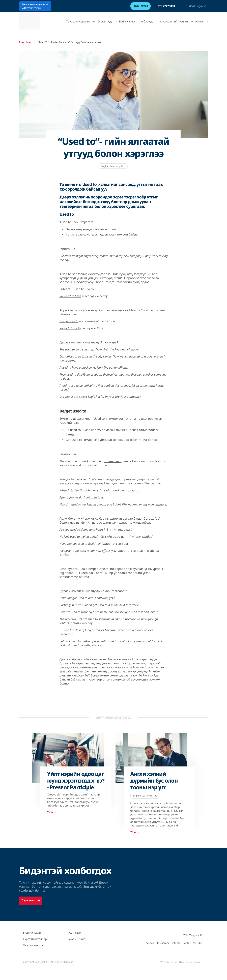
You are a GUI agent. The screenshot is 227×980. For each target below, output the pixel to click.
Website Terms (169, 962)
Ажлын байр (77, 939)
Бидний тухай (32, 933)
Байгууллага (127, 21)
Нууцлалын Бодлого (191, 962)
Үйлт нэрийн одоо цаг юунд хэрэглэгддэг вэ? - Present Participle (76, 781)
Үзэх (52, 812)
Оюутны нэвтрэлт (34, 945)
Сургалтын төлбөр (35, 939)
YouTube (197, 943)
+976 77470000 (165, 6)
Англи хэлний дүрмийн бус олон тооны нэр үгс (154, 781)
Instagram (163, 943)
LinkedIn (176, 943)
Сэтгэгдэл (75, 933)
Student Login (196, 6)
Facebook (150, 943)
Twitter (187, 943)
